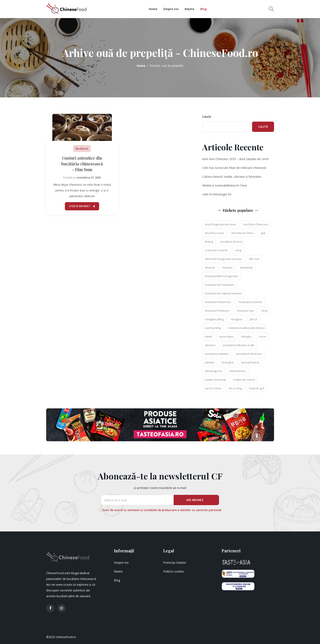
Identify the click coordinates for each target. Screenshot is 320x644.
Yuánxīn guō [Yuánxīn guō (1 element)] (257, 388)
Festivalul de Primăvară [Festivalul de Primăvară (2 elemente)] (219, 285)
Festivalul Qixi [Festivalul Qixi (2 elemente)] (245, 311)
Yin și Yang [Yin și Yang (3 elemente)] (235, 388)
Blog (204, 9)
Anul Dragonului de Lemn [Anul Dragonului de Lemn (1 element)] (220, 224)
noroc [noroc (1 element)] (263, 336)
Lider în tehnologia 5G (217, 194)
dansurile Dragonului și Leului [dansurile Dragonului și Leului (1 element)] (223, 259)
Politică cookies (174, 571)
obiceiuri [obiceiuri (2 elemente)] (210, 345)
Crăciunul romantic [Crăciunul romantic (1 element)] (216, 250)
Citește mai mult (82, 206)
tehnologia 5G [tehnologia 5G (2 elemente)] (214, 371)
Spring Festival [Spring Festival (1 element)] (250, 362)
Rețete (190, 9)
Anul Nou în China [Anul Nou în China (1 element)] (242, 233)
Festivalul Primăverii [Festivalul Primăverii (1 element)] (217, 311)
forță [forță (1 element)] (264, 311)
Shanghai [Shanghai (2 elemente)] (228, 362)
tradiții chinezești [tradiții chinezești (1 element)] (215, 380)
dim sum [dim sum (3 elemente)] (254, 259)
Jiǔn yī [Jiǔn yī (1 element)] (253, 319)
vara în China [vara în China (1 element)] (213, 388)
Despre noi (171, 9)
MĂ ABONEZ (195, 500)
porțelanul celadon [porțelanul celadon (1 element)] (217, 354)
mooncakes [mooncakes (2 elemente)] (227, 336)
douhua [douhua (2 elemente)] (210, 267)
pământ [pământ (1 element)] (210, 362)
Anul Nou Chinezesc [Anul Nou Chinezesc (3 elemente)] (256, 224)
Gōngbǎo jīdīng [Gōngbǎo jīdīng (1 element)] (214, 319)
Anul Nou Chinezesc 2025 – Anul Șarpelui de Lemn (236, 159)
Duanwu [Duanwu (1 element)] (227, 267)
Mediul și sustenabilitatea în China (225, 185)
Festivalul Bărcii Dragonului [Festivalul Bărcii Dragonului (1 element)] (221, 276)
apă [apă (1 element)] (263, 233)
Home (153, 9)
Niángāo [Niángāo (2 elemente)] (246, 336)
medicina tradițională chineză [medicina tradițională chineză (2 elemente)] (247, 328)
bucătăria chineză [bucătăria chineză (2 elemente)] (231, 242)
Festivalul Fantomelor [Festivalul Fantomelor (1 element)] (218, 302)
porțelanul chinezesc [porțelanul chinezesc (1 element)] (249, 354)
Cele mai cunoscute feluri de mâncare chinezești (234, 168)
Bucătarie (82, 149)
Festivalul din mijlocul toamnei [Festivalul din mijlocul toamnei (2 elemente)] (223, 293)
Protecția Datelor (175, 563)
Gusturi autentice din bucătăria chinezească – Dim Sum (82, 164)
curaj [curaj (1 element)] (238, 250)
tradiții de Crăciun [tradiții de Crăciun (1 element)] (244, 380)
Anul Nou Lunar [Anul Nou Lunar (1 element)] (214, 233)
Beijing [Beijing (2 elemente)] (209, 242)
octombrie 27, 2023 (89, 177)
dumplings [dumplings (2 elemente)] (246, 267)
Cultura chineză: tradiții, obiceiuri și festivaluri (232, 177)
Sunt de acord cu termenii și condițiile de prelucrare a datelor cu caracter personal (162, 510)
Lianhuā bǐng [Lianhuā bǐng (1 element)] (213, 328)
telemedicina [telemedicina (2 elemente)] (238, 371)
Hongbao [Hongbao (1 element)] (237, 319)
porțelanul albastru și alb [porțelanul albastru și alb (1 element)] (239, 345)
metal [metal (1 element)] (208, 336)
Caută (206, 117)
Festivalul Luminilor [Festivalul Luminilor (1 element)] (251, 302)
